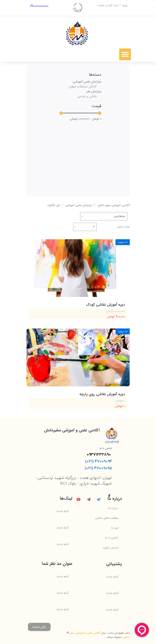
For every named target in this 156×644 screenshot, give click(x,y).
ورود (125, 5)
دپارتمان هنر (94, 91)
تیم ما (115, 528)
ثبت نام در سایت (108, 5)
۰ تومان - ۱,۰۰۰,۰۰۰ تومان (86, 119)
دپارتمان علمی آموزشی (87, 82)
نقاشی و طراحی (87, 96)
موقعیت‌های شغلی (107, 518)
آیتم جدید (63, 511)
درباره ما (113, 508)
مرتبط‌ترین (120, 216)
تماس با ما (112, 538)
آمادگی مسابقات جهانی (83, 87)
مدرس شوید (110, 548)
